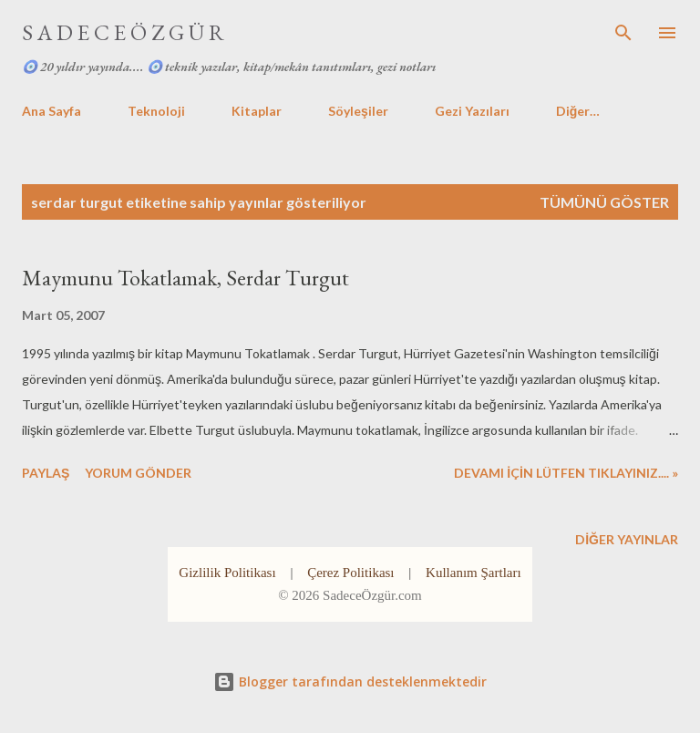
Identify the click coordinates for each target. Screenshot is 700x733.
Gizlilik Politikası (227, 573)
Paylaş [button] (46, 473)
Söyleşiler (358, 111)
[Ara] (623, 33)
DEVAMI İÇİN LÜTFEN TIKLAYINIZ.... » (566, 473)
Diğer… (578, 111)
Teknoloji (156, 111)
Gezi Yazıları (472, 111)
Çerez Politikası (350, 573)
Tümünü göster (604, 202)
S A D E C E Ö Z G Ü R (123, 32)
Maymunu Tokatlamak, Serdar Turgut (185, 278)
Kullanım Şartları (474, 573)
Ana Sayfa (51, 111)
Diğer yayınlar (627, 539)
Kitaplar (257, 111)
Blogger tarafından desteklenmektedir (350, 681)
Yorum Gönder (138, 473)
